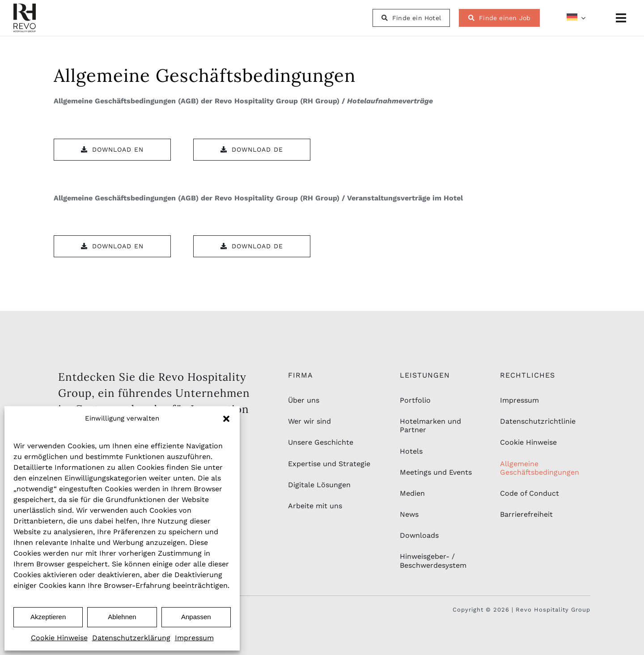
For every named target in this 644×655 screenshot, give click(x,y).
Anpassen (196, 617)
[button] (226, 419)
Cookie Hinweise (59, 638)
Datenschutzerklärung (131, 638)
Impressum (194, 638)
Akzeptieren (48, 617)
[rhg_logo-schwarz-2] (25, 7)
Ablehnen (122, 617)
